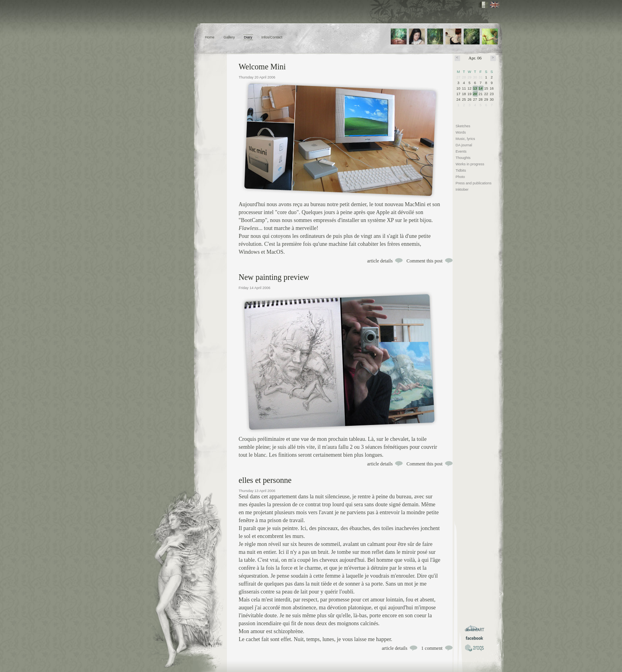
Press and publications (474, 183)
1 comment (432, 648)
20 (475, 94)
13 (475, 88)
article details (380, 261)
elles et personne (265, 480)
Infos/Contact (272, 37)
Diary (248, 37)
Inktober (462, 190)
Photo (461, 177)
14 (481, 88)
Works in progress (470, 164)
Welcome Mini (262, 67)
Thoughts (463, 158)
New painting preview (274, 277)
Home (210, 37)
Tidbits (461, 170)
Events (461, 151)
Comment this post (425, 261)
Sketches (463, 126)
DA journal (464, 145)
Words (461, 132)
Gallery (229, 37)
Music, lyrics (466, 139)
